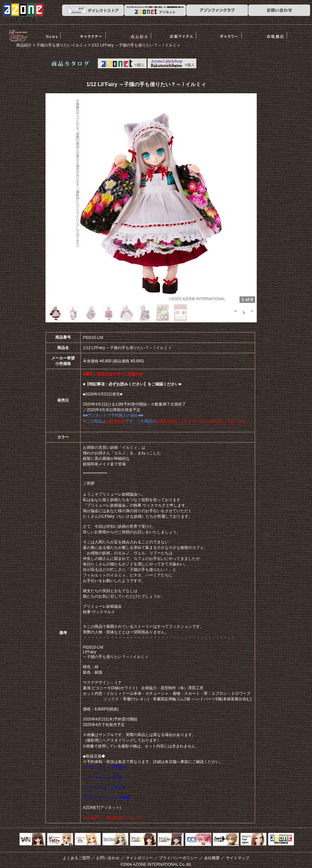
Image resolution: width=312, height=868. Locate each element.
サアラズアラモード (88, 840)
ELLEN (171, 840)
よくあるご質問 (76, 858)
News (52, 34)
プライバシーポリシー (178, 858)
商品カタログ (70, 63)
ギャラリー (234, 34)
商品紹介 (143, 34)
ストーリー (98, 34)
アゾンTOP (281, 840)
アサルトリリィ (226, 840)
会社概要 (212, 858)
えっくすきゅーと (32, 840)
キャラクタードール (198, 840)
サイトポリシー (139, 858)
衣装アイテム (189, 34)
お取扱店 (279, 34)
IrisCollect (143, 840)
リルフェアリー (18, 35)
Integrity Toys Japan (253, 840)
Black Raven (115, 840)
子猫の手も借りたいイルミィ (62, 45)
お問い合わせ (108, 858)
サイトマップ (238, 858)
